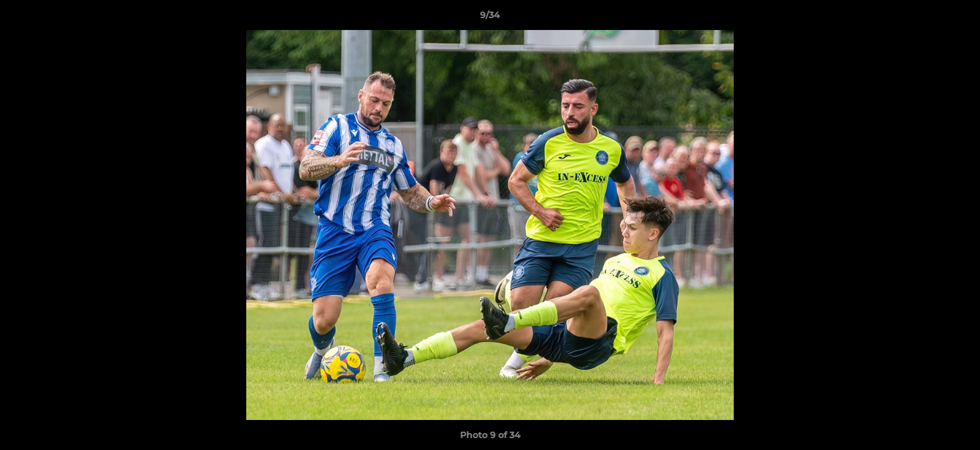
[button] (957, 18)
